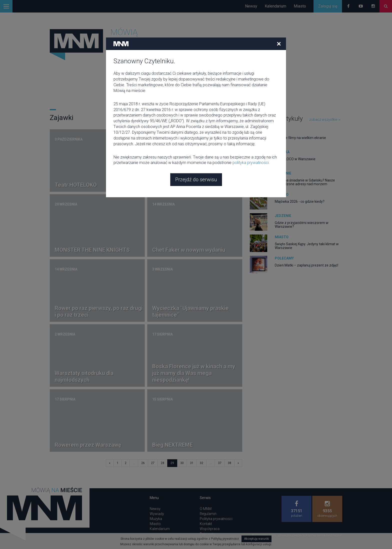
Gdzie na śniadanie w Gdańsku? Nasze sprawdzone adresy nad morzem (305, 182)
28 (162, 463)
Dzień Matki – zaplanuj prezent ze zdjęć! (306, 265)
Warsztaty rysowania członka (189, 185)
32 (201, 463)
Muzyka (282, 152)
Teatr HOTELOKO (76, 185)
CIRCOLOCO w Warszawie (295, 159)
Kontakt (206, 524)
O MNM (206, 509)
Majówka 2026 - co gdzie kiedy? (300, 201)
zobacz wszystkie (325, 119)
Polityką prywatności (225, 539)
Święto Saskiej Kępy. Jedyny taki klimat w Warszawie (307, 246)
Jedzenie (283, 173)
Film (279, 131)
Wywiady (157, 514)
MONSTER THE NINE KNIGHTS (92, 250)
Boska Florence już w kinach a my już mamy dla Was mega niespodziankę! (194, 373)
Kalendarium (275, 6)
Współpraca (210, 529)
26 (143, 463)
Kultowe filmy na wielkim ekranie (300, 138)
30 (182, 463)
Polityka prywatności (216, 519)
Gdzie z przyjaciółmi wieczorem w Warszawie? (302, 225)
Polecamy (284, 258)
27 (153, 463)
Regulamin (208, 514)
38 (229, 463)
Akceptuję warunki (256, 539)
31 (192, 463)
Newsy (251, 6)
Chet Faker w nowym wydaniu (189, 250)
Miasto (300, 6)
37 (220, 463)
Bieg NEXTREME (172, 445)
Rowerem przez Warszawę (88, 445)
